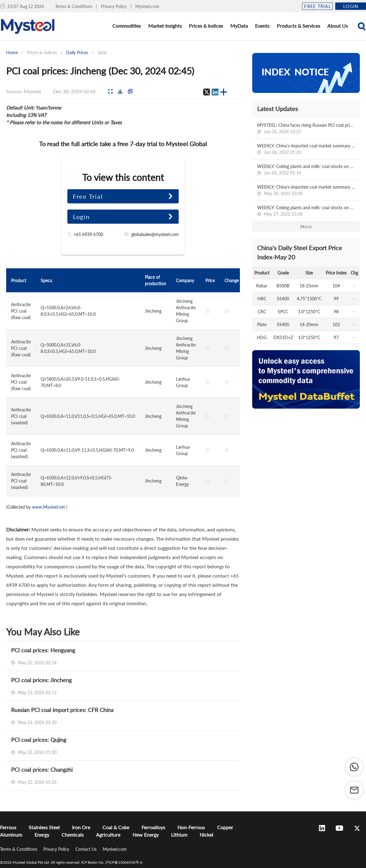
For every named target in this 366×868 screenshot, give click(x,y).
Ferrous (8, 827)
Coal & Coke (116, 827)
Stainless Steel (44, 827)
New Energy (146, 835)
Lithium (179, 835)
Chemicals (73, 835)
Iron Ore (81, 827)
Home (12, 52)
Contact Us (87, 849)
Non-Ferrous (191, 827)
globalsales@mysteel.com (155, 234)
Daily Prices (77, 52)
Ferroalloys (153, 827)
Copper (225, 827)
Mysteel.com (147, 6)
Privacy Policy (114, 6)
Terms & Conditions (74, 6)
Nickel (206, 835)
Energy (42, 835)
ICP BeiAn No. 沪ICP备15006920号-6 (112, 862)
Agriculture (108, 835)
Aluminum (11, 835)
